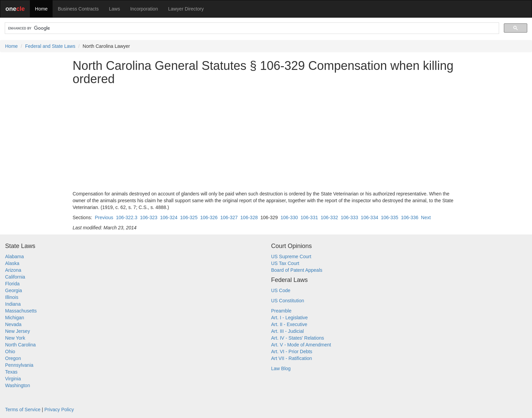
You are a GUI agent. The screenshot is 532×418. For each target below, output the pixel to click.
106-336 (410, 217)
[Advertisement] (266, 138)
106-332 (329, 217)
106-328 (249, 217)
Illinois (12, 297)
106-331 (309, 217)
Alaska (12, 263)
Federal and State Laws (50, 46)
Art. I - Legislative (289, 318)
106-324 (169, 217)
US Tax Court (285, 263)
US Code (281, 290)
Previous (104, 217)
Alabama (14, 256)
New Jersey (17, 331)
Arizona (13, 270)
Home (41, 9)
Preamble (281, 311)
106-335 (390, 217)
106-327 (229, 217)
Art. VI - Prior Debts (292, 351)
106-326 (209, 217)
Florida (12, 284)
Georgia (14, 290)
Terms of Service (23, 410)
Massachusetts (21, 311)
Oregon (13, 358)
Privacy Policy (59, 410)
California (15, 277)
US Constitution (288, 301)
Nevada (13, 324)
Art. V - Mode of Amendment (301, 345)
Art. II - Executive (289, 324)
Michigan (15, 318)
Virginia (13, 379)
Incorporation (144, 9)
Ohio (10, 351)
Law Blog (281, 368)
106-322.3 (127, 217)
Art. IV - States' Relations (298, 338)
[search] (251, 28)
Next (426, 217)
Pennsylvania (19, 365)
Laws (115, 9)
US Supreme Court (291, 256)
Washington (17, 385)
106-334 (369, 217)
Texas (11, 372)
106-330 (289, 217)
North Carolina (20, 345)
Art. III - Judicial (287, 331)
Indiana (13, 304)
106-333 (349, 217)
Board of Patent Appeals (297, 270)
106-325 (189, 217)
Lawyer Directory (186, 9)
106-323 (148, 217)
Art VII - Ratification (292, 358)
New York (15, 338)
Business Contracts (78, 9)
